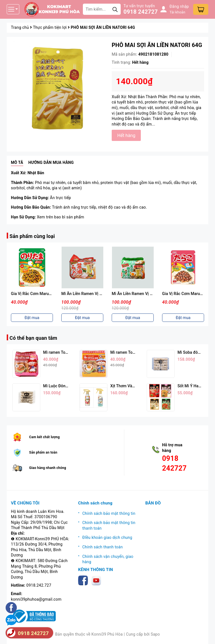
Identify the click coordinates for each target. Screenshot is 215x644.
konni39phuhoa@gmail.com (36, 599)
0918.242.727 (39, 585)
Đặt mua (32, 318)
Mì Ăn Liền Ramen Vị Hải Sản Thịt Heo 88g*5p (153, 294)
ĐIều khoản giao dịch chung (107, 537)
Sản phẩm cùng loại (32, 236)
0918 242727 (141, 12)
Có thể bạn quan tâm (33, 338)
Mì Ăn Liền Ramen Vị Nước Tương (91, 294)
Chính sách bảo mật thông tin (109, 513)
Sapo (155, 634)
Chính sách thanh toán (102, 547)
